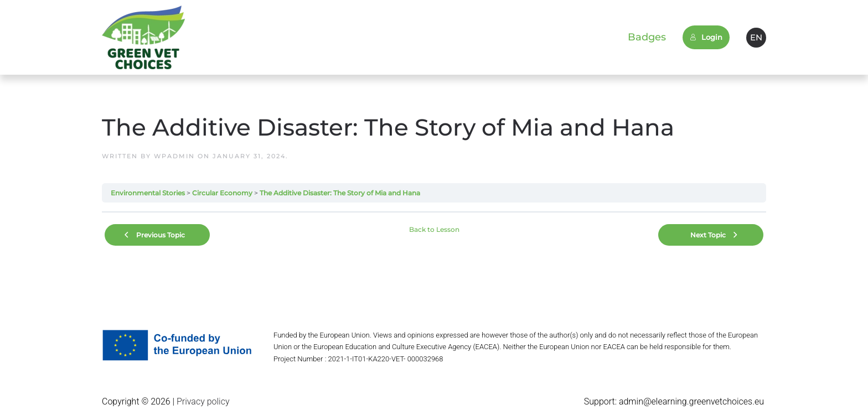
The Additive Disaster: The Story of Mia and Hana (340, 193)
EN (756, 37)
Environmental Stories (148, 193)
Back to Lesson (434, 229)
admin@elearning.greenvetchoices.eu (691, 401)
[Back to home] (143, 37)
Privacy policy (202, 401)
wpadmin (174, 156)
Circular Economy (222, 193)
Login (706, 37)
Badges (647, 37)
